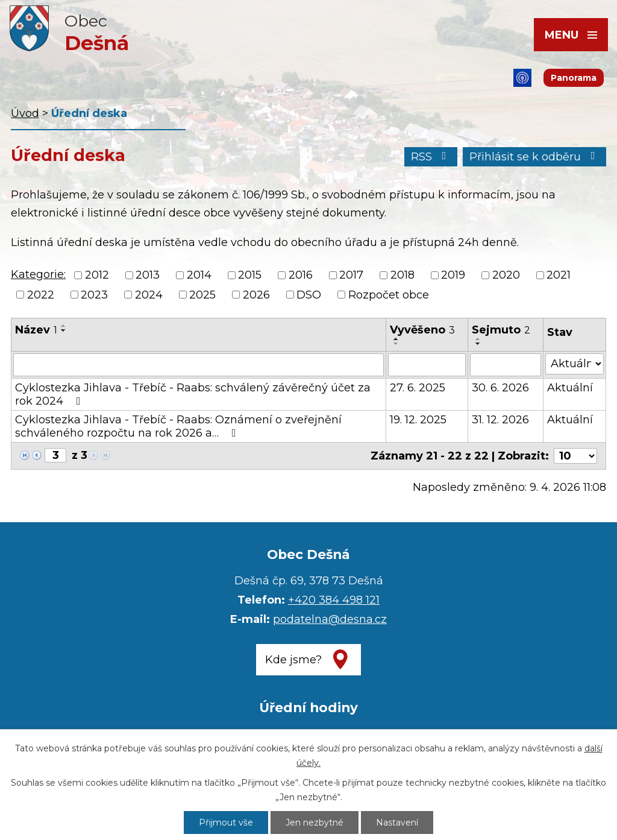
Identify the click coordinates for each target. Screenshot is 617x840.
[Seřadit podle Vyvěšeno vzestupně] (396, 339)
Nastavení (397, 823)
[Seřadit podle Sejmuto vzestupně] (478, 339)
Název (36, 330)
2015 (250, 276)
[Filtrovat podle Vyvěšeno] (427, 365)
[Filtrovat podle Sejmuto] (506, 365)
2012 (97, 276)
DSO (309, 295)
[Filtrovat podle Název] (199, 365)
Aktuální (570, 388)
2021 (559, 276)
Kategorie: (38, 274)
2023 (94, 295)
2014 (199, 276)
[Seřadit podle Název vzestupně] (64, 326)
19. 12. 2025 (418, 420)
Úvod (25, 113)
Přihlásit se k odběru (535, 157)
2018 (402, 276)
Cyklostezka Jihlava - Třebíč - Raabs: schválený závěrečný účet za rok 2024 (193, 394)
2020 (506, 276)
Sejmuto (501, 330)
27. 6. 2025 (418, 388)
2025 (202, 295)
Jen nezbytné (315, 823)
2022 (41, 295)
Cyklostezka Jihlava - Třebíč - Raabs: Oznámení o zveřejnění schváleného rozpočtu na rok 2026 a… (178, 426)
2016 (301, 276)
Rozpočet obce (389, 295)
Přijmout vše (226, 823)
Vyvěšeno (422, 330)
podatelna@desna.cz (330, 619)
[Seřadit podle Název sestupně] (64, 330)
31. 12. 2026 (500, 420)
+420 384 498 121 (334, 600)
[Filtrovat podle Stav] (575, 364)
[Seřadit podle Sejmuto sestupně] (478, 344)
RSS (431, 157)
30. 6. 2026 (500, 388)
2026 (256, 295)
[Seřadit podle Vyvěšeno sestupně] (396, 344)
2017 (351, 276)
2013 (148, 276)
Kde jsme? (293, 660)
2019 (453, 276)
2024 (149, 295)
